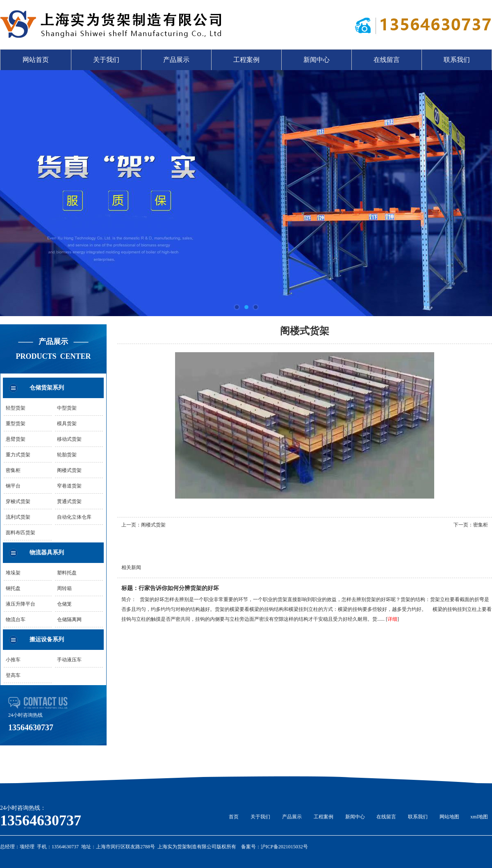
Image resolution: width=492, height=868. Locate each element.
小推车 (13, 660)
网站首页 (36, 60)
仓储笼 (64, 604)
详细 (392, 619)
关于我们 (106, 60)
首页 (234, 817)
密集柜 (13, 470)
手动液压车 (69, 660)
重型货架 (16, 424)
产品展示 (176, 60)
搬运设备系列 (47, 639)
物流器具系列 (47, 552)
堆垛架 (13, 573)
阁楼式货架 (69, 470)
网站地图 (449, 817)
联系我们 (457, 60)
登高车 (13, 675)
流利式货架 (18, 517)
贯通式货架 (69, 501)
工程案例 (246, 60)
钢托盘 (13, 588)
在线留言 (387, 60)
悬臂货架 (16, 439)
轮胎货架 (67, 455)
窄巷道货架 (69, 486)
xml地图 (479, 817)
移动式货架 (69, 439)
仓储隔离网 (69, 620)
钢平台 (13, 486)
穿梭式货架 (18, 501)
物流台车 (16, 620)
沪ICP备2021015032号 (284, 847)
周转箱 (64, 588)
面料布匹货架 (20, 533)
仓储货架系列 (47, 388)
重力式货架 (18, 455)
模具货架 (67, 424)
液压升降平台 (20, 604)
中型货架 (67, 408)
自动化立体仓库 (74, 517)
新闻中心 (317, 60)
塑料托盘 (67, 573)
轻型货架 (16, 408)
